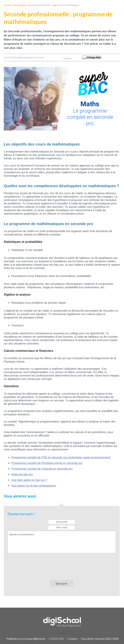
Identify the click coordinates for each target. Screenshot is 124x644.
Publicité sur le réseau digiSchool (26, 639)
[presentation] (36, 564)
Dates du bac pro (22, 474)
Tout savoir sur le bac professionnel (33, 486)
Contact (73, 639)
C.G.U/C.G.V (56, 639)
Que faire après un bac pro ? (29, 480)
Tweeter (67, 58)
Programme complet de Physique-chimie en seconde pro (47, 463)
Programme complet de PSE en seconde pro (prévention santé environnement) (61, 457)
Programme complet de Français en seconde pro (42, 469)
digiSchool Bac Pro (28, 57)
